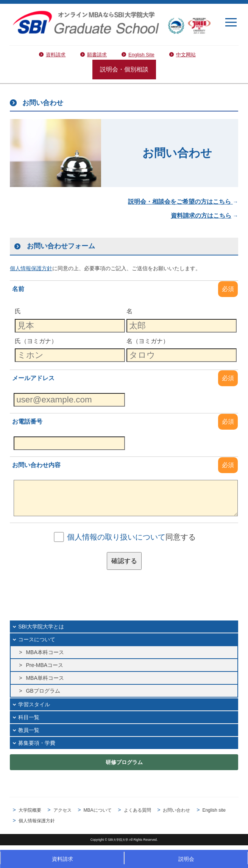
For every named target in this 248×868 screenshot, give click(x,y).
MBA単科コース (45, 678)
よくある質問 (137, 810)
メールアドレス (33, 378)
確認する (124, 561)
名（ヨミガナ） (148, 341)
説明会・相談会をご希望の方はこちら (180, 202)
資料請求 (56, 55)
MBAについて (98, 810)
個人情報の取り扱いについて (116, 537)
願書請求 (97, 55)
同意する (131, 537)
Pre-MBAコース (44, 665)
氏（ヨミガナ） (36, 341)
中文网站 (186, 55)
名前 (18, 289)
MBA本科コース (45, 652)
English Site (141, 55)
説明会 (186, 859)
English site (214, 810)
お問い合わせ (176, 810)
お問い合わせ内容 (36, 465)
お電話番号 (27, 422)
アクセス (62, 810)
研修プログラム (124, 762)
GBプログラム (43, 691)
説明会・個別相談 (124, 69)
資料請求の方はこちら (201, 216)
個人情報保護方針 (37, 821)
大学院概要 (30, 810)
